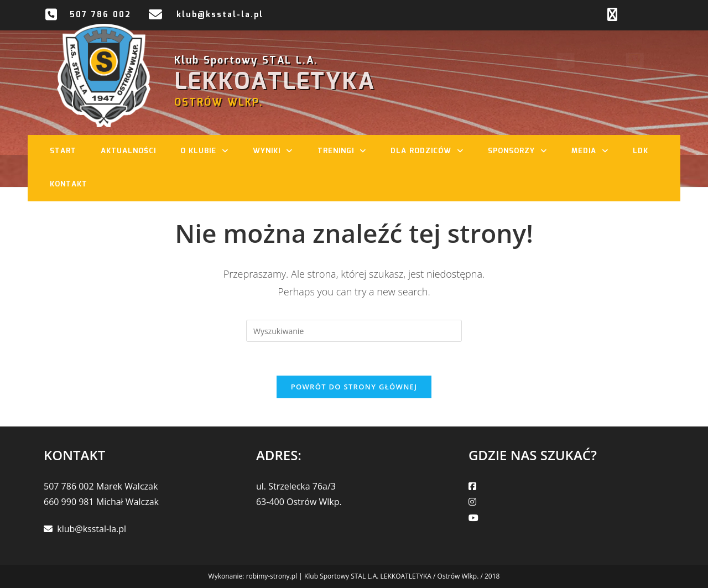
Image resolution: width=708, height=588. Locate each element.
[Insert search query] (354, 331)
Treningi (347, 152)
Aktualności (128, 151)
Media (595, 152)
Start (63, 151)
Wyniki (278, 152)
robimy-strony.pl (272, 576)
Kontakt (69, 184)
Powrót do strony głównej (354, 387)
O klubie (210, 152)
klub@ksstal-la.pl (220, 15)
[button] (228, 152)
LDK (641, 151)
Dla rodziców (433, 152)
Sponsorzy (523, 152)
